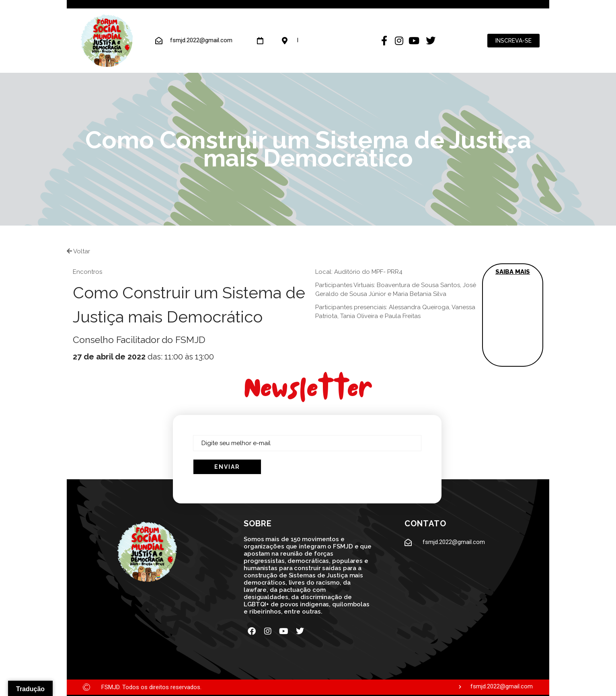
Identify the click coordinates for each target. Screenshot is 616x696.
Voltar (78, 251)
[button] (513, 315)
